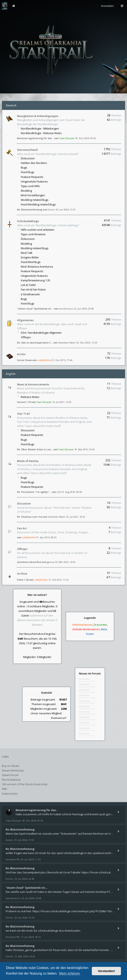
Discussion (28, 430)
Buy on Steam (11, 766)
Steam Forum (10, 775)
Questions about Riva (29, 562)
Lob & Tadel (28, 285)
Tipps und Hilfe (30, 186)
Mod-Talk (27, 253)
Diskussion (28, 158)
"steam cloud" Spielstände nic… (35, 309)
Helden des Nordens (34, 163)
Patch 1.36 (23, 580)
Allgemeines (25, 320)
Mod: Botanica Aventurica (37, 267)
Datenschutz (10, 794)
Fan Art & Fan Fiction (33, 289)
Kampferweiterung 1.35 (35, 280)
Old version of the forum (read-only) (25, 784)
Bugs (24, 167)
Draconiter (100, 625)
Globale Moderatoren (86, 629)
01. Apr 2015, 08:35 (46, 537)
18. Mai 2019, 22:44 (84, 449)
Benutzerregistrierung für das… (35, 138)
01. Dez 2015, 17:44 (62, 360)
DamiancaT (59, 718)
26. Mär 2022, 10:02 (65, 562)
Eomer (51, 209)
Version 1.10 (24, 402)
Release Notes (30, 397)
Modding (26, 191)
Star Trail (23, 414)
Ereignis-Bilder (30, 257)
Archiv (21, 354)
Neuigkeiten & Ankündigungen (38, 116)
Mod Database (11, 780)
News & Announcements (33, 384)
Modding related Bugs (35, 200)
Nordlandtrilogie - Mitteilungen (40, 128)
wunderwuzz (66, 309)
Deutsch (11, 105)
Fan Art (22, 528)
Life (59, 492)
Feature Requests (32, 177)
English (11, 374)
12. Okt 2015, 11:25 (58, 580)
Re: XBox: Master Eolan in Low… (35, 449)
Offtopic (26, 337)
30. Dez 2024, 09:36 (85, 138)
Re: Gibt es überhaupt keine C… (35, 343)
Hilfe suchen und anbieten (38, 230)
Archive (22, 574)
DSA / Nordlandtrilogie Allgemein (41, 333)
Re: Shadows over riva (30, 517)
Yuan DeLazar (67, 138)
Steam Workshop (13, 770)
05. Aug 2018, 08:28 (72, 492)
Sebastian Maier (67, 343)
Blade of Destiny (28, 461)
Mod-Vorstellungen (33, 195)
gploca (50, 562)
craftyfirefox (44, 360)
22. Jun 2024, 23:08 (84, 309)
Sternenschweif (27, 150)
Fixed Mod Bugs (31, 262)
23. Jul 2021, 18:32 (76, 517)
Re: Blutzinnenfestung (30, 209)
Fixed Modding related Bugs (38, 204)
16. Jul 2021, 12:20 (62, 402)
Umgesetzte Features (34, 181)
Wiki (4, 789)
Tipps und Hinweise (33, 234)
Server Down (24, 360)
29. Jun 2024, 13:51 (66, 209)
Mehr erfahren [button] (70, 973)
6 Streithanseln (30, 294)
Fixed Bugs (28, 172)
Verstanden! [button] (106, 971)
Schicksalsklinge (28, 221)
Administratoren (82, 625)
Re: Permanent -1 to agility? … (34, 492)
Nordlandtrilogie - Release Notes (41, 133)
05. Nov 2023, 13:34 (87, 343)
